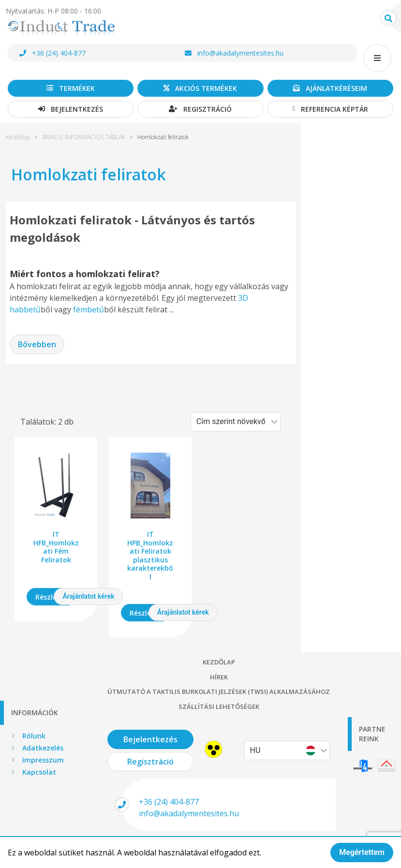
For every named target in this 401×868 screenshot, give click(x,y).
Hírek (219, 677)
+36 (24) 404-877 (52, 53)
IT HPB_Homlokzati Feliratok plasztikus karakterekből (150, 555)
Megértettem (362, 852)
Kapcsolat (39, 772)
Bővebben (37, 344)
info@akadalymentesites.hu (234, 53)
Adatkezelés (43, 748)
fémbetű (89, 309)
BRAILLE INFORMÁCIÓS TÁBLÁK (84, 137)
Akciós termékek (200, 88)
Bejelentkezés (71, 109)
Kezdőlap (18, 137)
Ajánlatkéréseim (330, 88)
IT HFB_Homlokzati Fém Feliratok (56, 547)
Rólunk (34, 736)
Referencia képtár (330, 109)
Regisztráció (200, 109)
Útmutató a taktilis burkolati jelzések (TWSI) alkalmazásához (219, 691)
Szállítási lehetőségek (219, 706)
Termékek (71, 88)
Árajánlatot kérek (88, 596)
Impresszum (43, 760)
